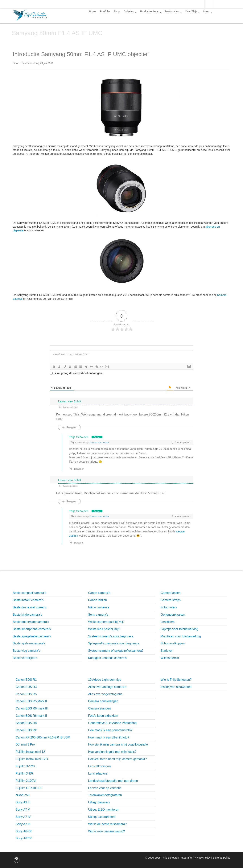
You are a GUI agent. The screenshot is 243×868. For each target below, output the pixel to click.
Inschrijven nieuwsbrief (176, 687)
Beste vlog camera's (27, 651)
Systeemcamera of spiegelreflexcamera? (116, 651)
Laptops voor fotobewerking (179, 629)
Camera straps (171, 600)
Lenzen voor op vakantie (105, 788)
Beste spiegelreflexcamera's (32, 636)
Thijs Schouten (79, 437)
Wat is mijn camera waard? (106, 831)
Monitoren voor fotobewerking (181, 636)
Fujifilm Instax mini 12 (30, 752)
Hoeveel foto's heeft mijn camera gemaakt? (117, 759)
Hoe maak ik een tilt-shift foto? (109, 737)
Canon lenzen (98, 600)
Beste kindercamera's (27, 615)
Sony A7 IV (23, 817)
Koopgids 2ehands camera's (107, 658)
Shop (117, 11)
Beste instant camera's (28, 600)
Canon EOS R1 (26, 680)
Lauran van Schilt (99, 442)
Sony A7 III (23, 824)
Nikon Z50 (23, 795)
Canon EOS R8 (26, 723)
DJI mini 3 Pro (25, 744)
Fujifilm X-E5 (24, 773)
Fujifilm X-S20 (25, 766)
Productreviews (150, 11)
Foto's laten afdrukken (103, 716)
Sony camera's (98, 615)
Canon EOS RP (26, 730)
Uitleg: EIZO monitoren (104, 810)
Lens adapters (98, 773)
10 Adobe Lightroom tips (105, 680)
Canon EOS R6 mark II (31, 716)
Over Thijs (192, 11)
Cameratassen (171, 593)
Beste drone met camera (29, 607)
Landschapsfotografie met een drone (113, 781)
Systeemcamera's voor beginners (111, 636)
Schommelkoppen (173, 643)
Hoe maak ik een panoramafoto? (110, 730)
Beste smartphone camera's (32, 629)
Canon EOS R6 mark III (32, 708)
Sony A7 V (23, 810)
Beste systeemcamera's (29, 643)
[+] (107, 366)
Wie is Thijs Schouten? (176, 680)
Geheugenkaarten (173, 615)
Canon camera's (99, 593)
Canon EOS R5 (26, 694)
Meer (208, 11)
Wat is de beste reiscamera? (107, 824)
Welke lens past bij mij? (104, 629)
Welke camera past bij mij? (106, 622)
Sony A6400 (24, 831)
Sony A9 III (23, 802)
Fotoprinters (169, 607)
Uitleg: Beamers (99, 802)
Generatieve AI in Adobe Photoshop (112, 723)
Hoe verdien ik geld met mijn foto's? (112, 752)
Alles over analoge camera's (107, 687)
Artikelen (130, 11)
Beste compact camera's (29, 593)
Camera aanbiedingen (103, 701)
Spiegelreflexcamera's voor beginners (114, 643)
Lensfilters (168, 622)
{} (102, 366)
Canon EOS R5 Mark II (31, 701)
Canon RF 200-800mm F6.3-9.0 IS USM (43, 737)
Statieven (167, 651)
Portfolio (105, 11)
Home (93, 11)
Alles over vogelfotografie (105, 694)
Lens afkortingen (99, 766)
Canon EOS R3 (26, 687)
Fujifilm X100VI (26, 781)
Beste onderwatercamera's (31, 622)
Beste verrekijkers (25, 658)
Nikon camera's (99, 607)
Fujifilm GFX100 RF (29, 788)
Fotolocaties (173, 11)
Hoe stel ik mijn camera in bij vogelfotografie (118, 744)
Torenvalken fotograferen (105, 795)
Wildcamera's (170, 658)
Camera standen (99, 708)
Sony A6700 (24, 838)
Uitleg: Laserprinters (102, 817)
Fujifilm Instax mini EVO (32, 759)
